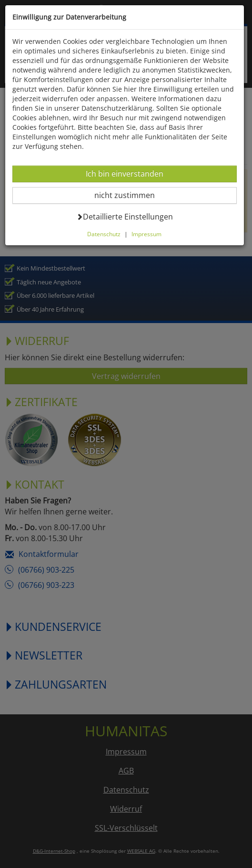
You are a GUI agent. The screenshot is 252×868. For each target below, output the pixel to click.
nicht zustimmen (130, 195)
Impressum (146, 234)
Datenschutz (104, 234)
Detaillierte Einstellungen (125, 216)
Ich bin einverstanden (124, 173)
